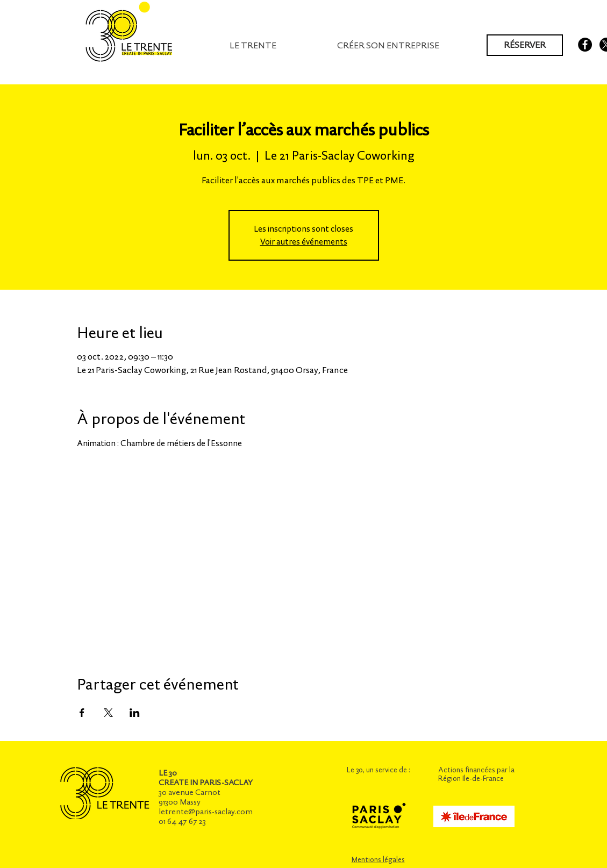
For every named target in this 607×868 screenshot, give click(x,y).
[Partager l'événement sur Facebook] (82, 713)
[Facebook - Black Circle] (585, 45)
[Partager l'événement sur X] (108, 713)
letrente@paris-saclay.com (206, 812)
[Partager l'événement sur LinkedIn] (135, 713)
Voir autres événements (304, 242)
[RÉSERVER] (525, 45)
